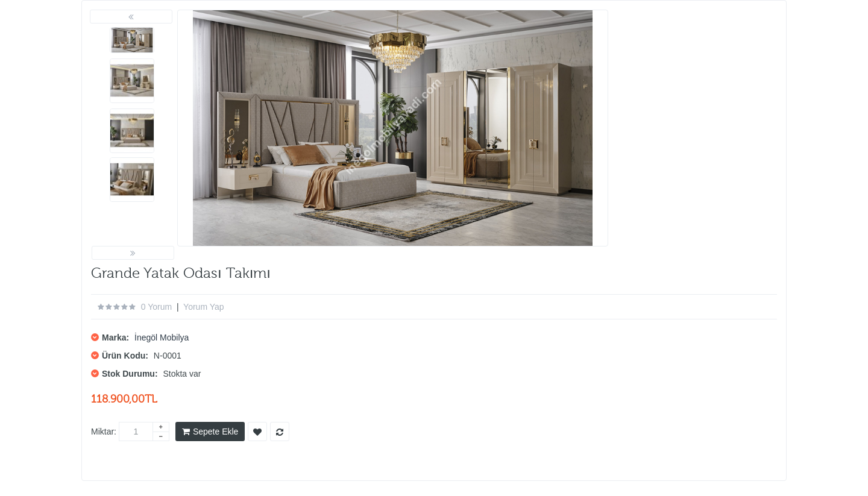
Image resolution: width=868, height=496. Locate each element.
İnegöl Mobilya (162, 337)
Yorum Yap (203, 307)
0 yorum (156, 307)
